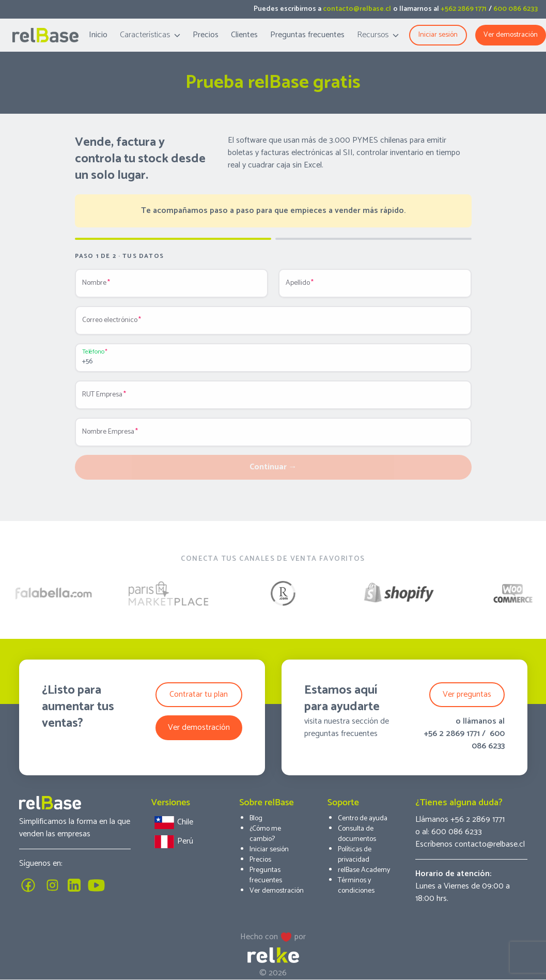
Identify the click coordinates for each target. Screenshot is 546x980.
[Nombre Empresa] (273, 436)
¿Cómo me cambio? (265, 834)
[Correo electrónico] (273, 325)
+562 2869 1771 (464, 9)
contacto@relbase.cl (357, 9)
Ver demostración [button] (199, 728)
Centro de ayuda (363, 818)
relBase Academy (364, 870)
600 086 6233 (516, 9)
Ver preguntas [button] (467, 694)
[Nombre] (171, 287)
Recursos (378, 35)
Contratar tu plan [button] (199, 694)
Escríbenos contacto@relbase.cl (470, 844)
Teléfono (93, 352)
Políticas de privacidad (355, 855)
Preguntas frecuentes (307, 35)
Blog (256, 818)
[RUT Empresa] (273, 399)
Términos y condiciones (356, 886)
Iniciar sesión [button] (438, 35)
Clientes (244, 35)
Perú (172, 842)
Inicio (98, 35)
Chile (172, 823)
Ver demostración (511, 35)
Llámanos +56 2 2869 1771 (460, 820)
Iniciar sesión (269, 849)
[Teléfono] (273, 362)
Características (150, 35)
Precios (206, 35)
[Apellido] (375, 287)
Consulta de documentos (357, 834)
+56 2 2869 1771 (452, 734)
